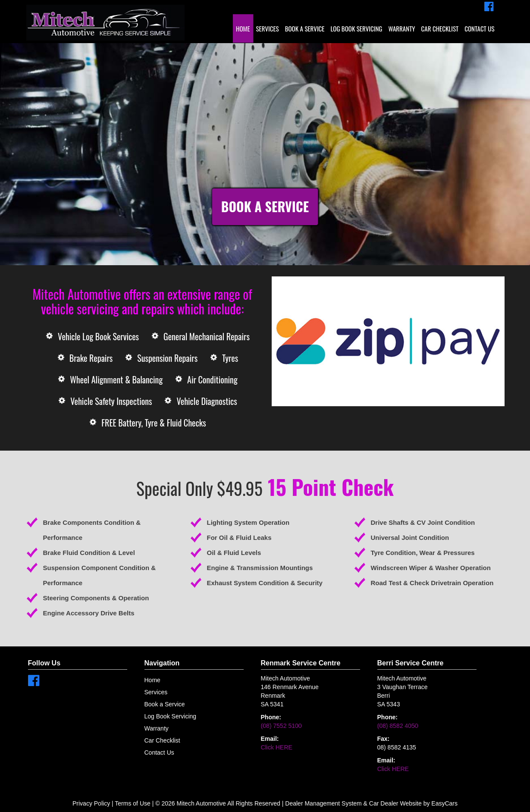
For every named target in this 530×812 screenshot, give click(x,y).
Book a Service (305, 28)
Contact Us (479, 28)
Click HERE (277, 747)
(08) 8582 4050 (398, 726)
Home (243, 28)
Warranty (401, 28)
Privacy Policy (92, 803)
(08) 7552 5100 (281, 726)
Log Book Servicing (356, 28)
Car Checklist (440, 28)
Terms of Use (133, 803)
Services (268, 28)
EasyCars (444, 803)
